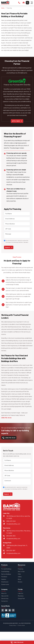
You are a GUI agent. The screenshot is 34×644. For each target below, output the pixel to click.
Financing (21, 569)
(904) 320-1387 (11, 550)
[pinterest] (13, 610)
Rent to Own (21, 571)
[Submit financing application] (9, 247)
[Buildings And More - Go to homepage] (5, 3)
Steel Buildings (5, 571)
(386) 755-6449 (6, 418)
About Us (4, 593)
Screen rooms (5, 584)
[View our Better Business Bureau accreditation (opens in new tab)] (9, 615)
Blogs (19, 579)
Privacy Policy (13, 625)
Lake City (20, 593)
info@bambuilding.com (13, 524)
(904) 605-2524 (11, 536)
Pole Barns (4, 577)
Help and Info (5, 596)
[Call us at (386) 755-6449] (17, 642)
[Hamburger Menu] (32, 3)
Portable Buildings (6, 569)
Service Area (5, 598)
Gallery (20, 577)
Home (3, 8)
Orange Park (21, 598)
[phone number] (19, 3)
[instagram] (10, 610)
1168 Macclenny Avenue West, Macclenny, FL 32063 (19, 532)
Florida (20, 589)
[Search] (27, 3)
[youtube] (6, 610)
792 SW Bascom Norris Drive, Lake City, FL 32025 (18, 517)
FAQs (19, 574)
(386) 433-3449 (11, 521)
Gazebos (4, 579)
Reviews (20, 582)
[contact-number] (9, 438)
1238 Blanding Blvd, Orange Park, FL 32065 (17, 547)
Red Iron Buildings (6, 574)
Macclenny (21, 596)
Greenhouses (5, 582)
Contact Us (5, 601)
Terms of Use (22, 625)
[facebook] (3, 610)
